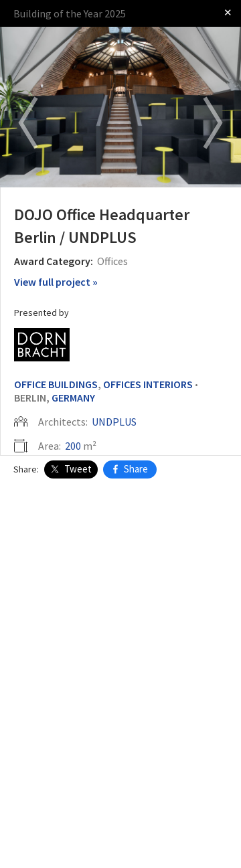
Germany (73, 398)
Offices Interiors (148, 384)
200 (73, 446)
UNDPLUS (114, 422)
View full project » (56, 282)
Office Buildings (56, 384)
